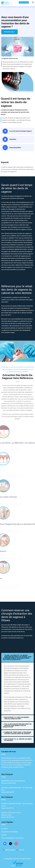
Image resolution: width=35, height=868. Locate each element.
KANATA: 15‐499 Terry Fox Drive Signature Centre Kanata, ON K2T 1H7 (11, 815)
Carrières (4, 835)
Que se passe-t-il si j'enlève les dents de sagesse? (18, 740)
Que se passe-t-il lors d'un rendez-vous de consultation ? (17, 718)
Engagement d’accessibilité (10, 832)
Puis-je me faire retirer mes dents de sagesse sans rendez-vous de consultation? (17, 726)
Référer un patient (24, 2)
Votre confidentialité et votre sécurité (12, 838)
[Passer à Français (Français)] (21, 850)
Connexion (5, 829)
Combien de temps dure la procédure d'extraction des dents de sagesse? (18, 733)
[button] (17, 658)
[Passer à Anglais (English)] (9, 850)
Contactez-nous (9, 32)
